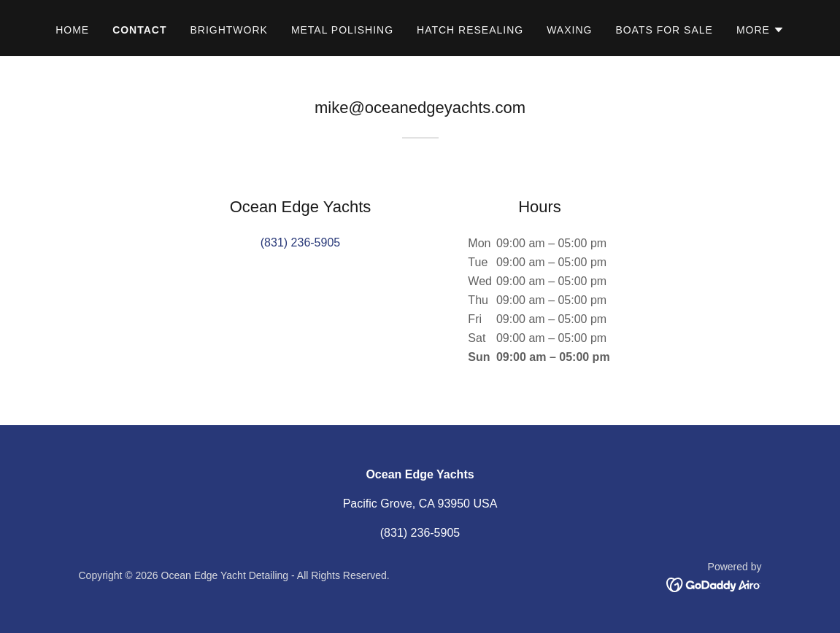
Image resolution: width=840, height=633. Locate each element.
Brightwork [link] (228, 30)
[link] (714, 585)
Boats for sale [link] (664, 30)
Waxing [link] (569, 30)
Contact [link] (139, 30)
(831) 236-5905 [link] (300, 242)
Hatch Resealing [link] (470, 30)
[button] (760, 30)
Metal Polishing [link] (342, 30)
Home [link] (72, 30)
